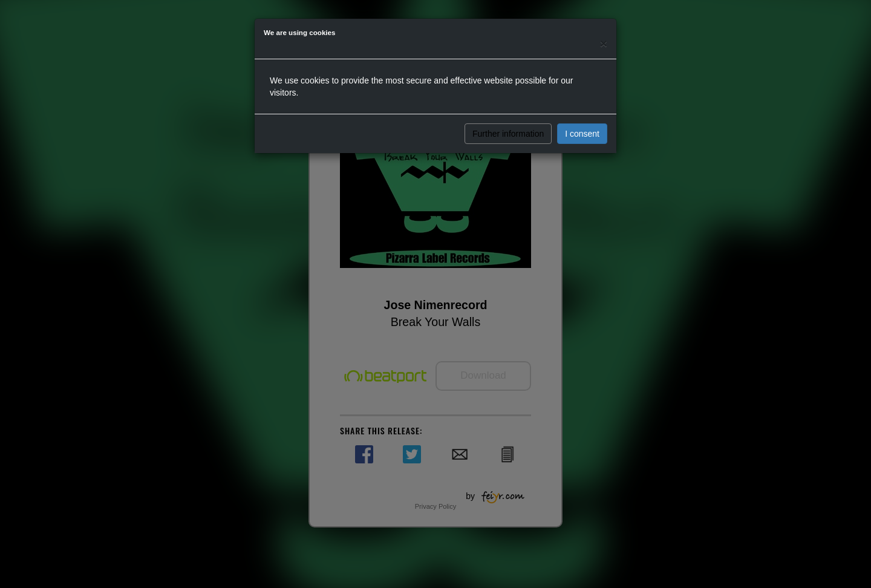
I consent (582, 134)
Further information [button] (508, 134)
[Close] (604, 43)
